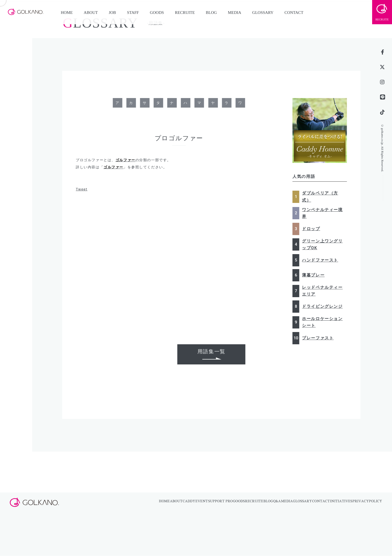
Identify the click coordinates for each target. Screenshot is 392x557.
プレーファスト (320, 338)
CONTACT (294, 13)
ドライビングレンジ (324, 306)
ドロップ (313, 229)
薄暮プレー (315, 275)
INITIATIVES (341, 501)
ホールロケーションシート (324, 322)
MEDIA (235, 13)
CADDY (189, 501)
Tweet (83, 189)
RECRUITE (185, 13)
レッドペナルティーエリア (324, 291)
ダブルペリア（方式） (322, 197)
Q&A (277, 501)
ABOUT (91, 13)
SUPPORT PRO (220, 501)
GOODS (157, 13)
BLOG (211, 13)
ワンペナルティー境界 (324, 213)
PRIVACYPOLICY (367, 501)
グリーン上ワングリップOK (324, 244)
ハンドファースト (322, 260)
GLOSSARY (263, 13)
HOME (67, 13)
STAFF (133, 13)
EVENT (202, 501)
